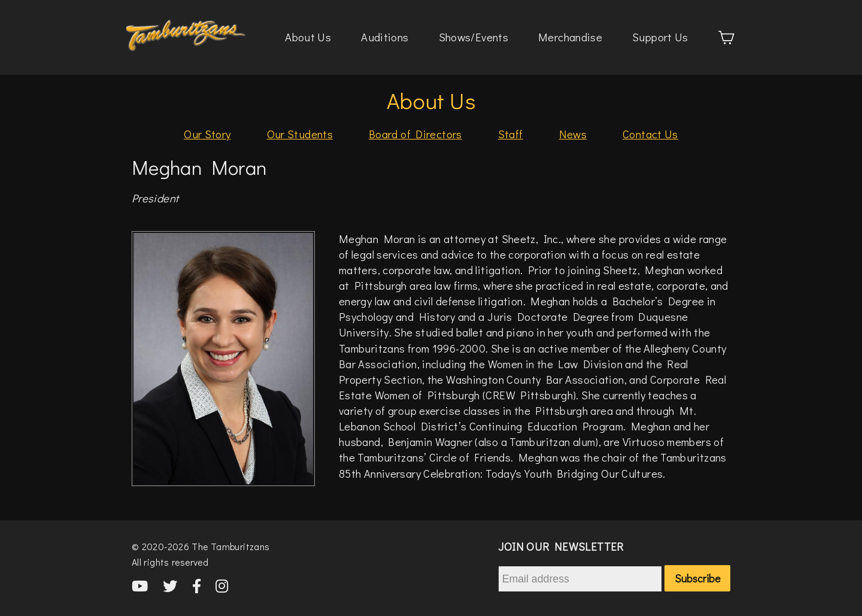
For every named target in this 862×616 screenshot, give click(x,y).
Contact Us (650, 134)
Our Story (207, 134)
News (573, 134)
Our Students (300, 134)
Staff (511, 134)
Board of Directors (415, 134)
